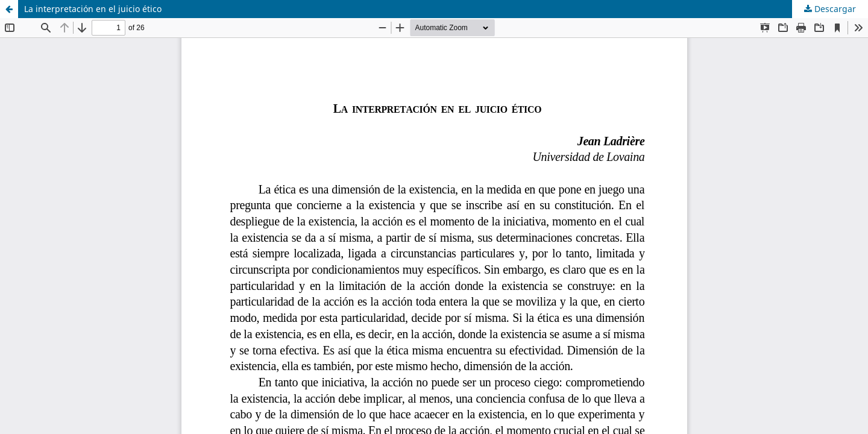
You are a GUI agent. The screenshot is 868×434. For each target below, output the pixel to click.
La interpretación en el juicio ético (93, 9)
